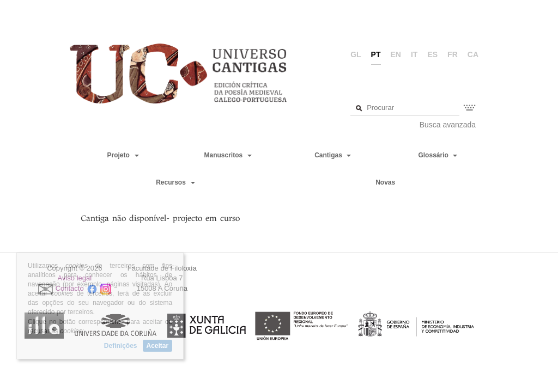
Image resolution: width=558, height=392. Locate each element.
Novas (385, 182)
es (432, 54)
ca (473, 54)
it (414, 54)
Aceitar (158, 346)
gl (356, 54)
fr (453, 54)
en (396, 54)
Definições (121, 346)
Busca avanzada (448, 125)
